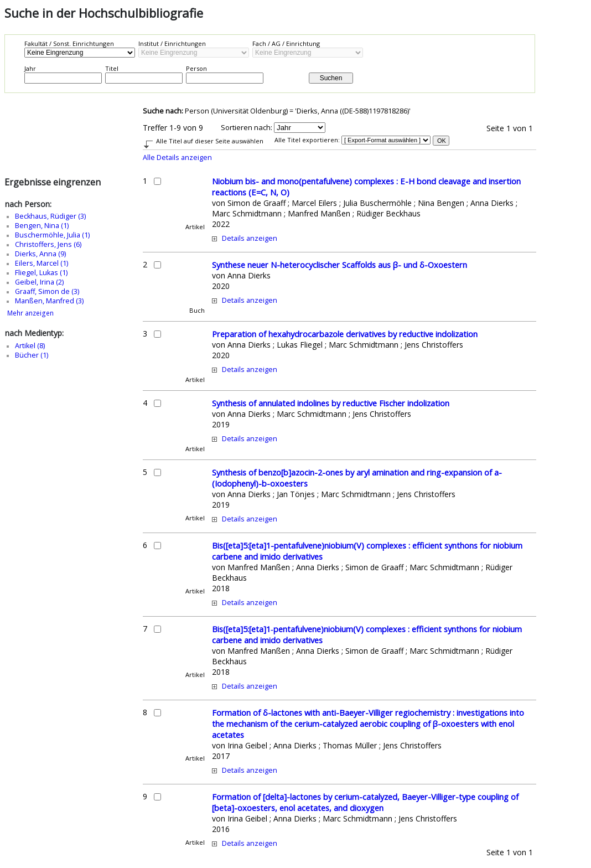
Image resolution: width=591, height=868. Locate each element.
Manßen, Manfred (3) (49, 301)
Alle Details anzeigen (177, 157)
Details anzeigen (250, 238)
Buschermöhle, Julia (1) (52, 235)
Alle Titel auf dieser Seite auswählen (210, 141)
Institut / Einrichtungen (172, 43)
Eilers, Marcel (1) (42, 263)
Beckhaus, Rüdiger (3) (50, 216)
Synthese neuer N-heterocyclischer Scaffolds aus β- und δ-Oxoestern (339, 265)
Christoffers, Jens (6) (48, 244)
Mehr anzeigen (30, 313)
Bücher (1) (32, 355)
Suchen (331, 78)
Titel (112, 68)
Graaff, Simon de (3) (47, 291)
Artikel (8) (30, 346)
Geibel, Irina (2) (39, 282)
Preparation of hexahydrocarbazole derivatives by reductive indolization (345, 334)
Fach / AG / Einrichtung (286, 43)
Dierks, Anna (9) (40, 254)
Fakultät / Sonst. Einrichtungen (69, 43)
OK (442, 141)
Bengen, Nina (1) (42, 226)
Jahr (30, 68)
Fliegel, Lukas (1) (41, 273)
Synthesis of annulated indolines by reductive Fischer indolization (331, 403)
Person (196, 68)
